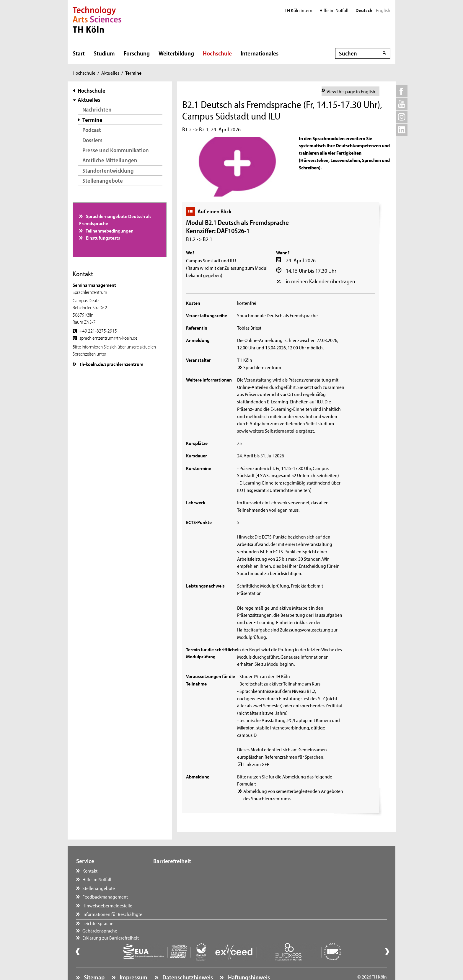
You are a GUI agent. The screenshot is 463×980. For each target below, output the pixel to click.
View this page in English (351, 91)
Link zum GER (256, 764)
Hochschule (217, 53)
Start (79, 53)
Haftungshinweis (248, 961)
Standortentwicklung (108, 170)
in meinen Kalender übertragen (321, 281)
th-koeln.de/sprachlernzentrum (111, 364)
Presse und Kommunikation (116, 150)
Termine (92, 120)
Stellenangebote (103, 180)
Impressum (133, 961)
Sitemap (94, 961)
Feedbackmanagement (105, 896)
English (383, 10)
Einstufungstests (103, 238)
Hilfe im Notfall (334, 10)
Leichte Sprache (175, 871)
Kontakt (90, 871)
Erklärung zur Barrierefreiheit (187, 888)
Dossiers (92, 140)
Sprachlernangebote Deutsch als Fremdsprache (115, 220)
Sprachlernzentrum (262, 367)
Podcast (92, 130)
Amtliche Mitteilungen (110, 160)
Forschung (137, 53)
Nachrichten (97, 109)
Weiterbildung (176, 53)
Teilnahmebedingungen (109, 230)
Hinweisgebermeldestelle (107, 905)
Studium (104, 53)
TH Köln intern (299, 10)
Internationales (260, 53)
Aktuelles (110, 73)
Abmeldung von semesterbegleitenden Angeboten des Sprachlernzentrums (293, 795)
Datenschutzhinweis (187, 961)
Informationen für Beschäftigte (112, 914)
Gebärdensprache (177, 879)
